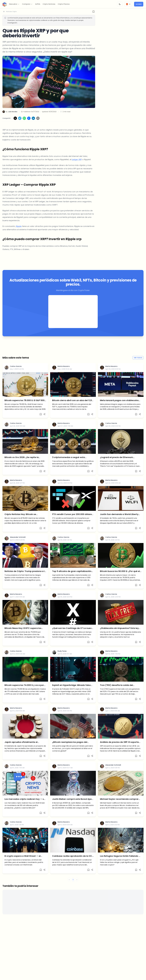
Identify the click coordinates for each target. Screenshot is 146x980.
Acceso (139, 4)
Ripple (19, 232)
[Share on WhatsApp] (24, 124)
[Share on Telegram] (20, 124)
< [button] (69, 886)
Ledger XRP (77, 165)
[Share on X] (15, 124)
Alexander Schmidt (18, 543)
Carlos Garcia (16, 372)
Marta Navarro (64, 372)
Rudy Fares (62, 657)
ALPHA (38, 4)
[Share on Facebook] (29, 124)
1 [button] (73, 886)
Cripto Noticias (49, 4)
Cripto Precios (64, 4)
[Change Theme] (120, 4)
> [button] (77, 886)
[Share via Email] (38, 124)
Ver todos (138, 363)
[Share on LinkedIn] (33, 124)
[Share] (44, 420)
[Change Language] (128, 4)
